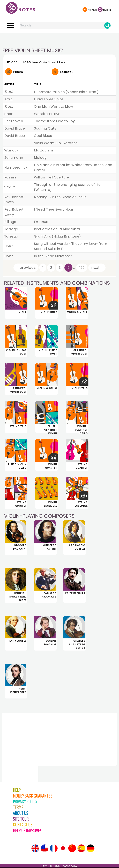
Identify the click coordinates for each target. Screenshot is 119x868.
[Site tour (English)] (35, 849)
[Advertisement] (59, 40)
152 (82, 268)
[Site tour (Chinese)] (72, 849)
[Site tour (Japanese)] (63, 849)
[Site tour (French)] (54, 849)
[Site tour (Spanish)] (81, 849)
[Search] (107, 25)
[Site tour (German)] (91, 849)
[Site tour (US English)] (44, 849)
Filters (18, 72)
